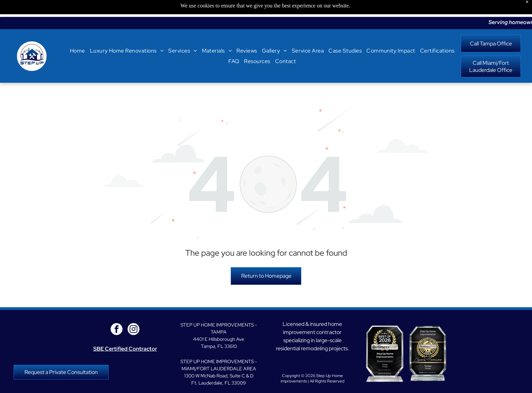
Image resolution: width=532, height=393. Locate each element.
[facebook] (117, 313)
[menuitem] (78, 34)
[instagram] (134, 313)
